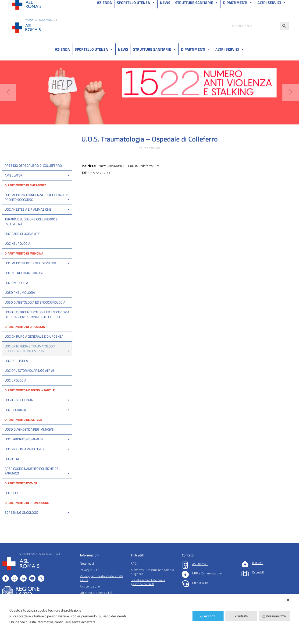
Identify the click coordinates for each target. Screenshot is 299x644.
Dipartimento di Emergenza (26, 185)
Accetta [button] (208, 616)
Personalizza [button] (274, 616)
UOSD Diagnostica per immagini (29, 448)
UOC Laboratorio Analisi (37, 458)
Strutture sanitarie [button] (155, 49)
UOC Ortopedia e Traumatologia (25, 361)
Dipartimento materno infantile (30, 409)
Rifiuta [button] (241, 616)
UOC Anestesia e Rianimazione (37, 209)
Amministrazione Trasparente (47, 4)
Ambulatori (37, 175)
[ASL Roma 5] (185, 584)
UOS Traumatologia (17, 370)
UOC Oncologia (16, 283)
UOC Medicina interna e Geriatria (37, 263)
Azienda (62, 49)
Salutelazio (267, 4)
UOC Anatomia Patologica (37, 468)
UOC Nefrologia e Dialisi (24, 273)
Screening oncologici (37, 531)
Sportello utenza (94, 49)
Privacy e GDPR (90, 589)
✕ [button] (288, 600)
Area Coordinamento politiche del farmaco (37, 490)
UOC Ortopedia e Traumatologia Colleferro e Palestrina (37, 349)
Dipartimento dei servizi (23, 439)
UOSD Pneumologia (20, 292)
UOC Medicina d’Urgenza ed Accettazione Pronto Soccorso (37, 197)
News (123, 49)
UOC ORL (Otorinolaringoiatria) (29, 389)
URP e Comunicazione (207, 592)
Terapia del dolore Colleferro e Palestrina (31, 221)
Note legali (87, 582)
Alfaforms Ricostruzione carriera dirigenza (152, 591)
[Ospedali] (245, 592)
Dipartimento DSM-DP (21, 502)
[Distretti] (245, 583)
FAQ (134, 582)
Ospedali (258, 591)
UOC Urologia (15, 399)
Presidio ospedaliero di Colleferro (33, 165)
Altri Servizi (230, 49)
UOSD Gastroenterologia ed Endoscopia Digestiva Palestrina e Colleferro (37, 314)
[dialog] (149, 619)
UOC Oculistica (16, 380)
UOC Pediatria (37, 429)
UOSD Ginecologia (37, 419)
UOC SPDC (12, 512)
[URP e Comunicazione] (185, 593)
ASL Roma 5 (200, 583)
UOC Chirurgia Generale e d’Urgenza (34, 336)
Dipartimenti (196, 49)
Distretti (258, 582)
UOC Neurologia (17, 243)
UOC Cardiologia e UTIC (22, 234)
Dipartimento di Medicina (24, 253)
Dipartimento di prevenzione (27, 522)
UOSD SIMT (13, 478)
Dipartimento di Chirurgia (25, 327)
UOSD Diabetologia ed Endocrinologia (35, 302)
